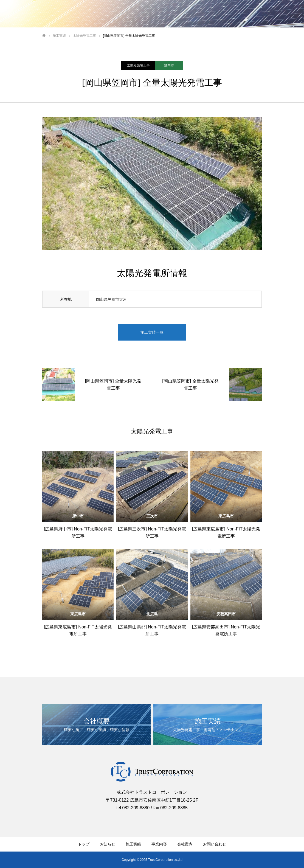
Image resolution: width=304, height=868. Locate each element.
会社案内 (185, 844)
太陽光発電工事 (138, 65)
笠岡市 (169, 65)
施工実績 (133, 844)
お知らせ (108, 844)
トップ (84, 844)
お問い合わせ (215, 844)
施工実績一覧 (152, 332)
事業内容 (159, 844)
